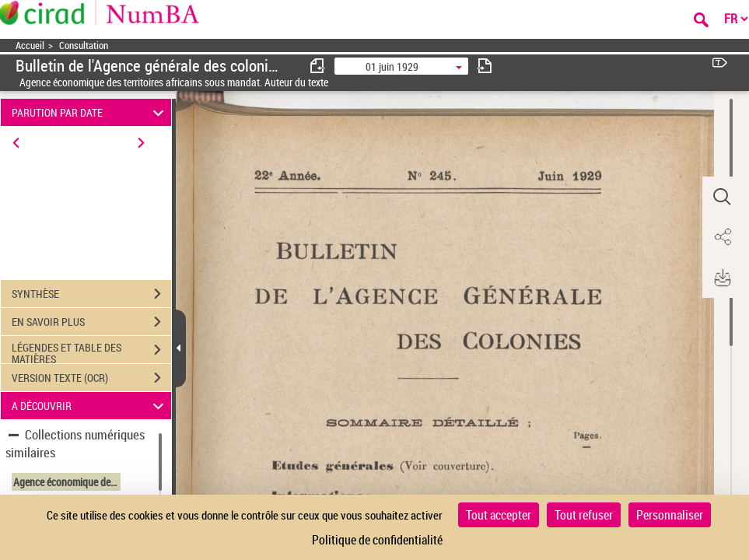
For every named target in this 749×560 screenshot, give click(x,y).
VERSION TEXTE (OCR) (91, 378)
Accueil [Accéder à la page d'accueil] (30, 45)
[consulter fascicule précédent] (318, 66)
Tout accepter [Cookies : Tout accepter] (499, 515)
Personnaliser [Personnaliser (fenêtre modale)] (670, 515)
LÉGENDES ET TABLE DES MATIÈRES (91, 352)
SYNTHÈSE (91, 294)
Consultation (84, 45)
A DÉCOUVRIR (90, 406)
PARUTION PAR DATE (90, 112)
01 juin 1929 (392, 66)
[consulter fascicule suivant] (485, 66)
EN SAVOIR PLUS (91, 322)
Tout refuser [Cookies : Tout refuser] (584, 515)
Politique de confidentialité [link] (377, 540)
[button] (722, 197)
